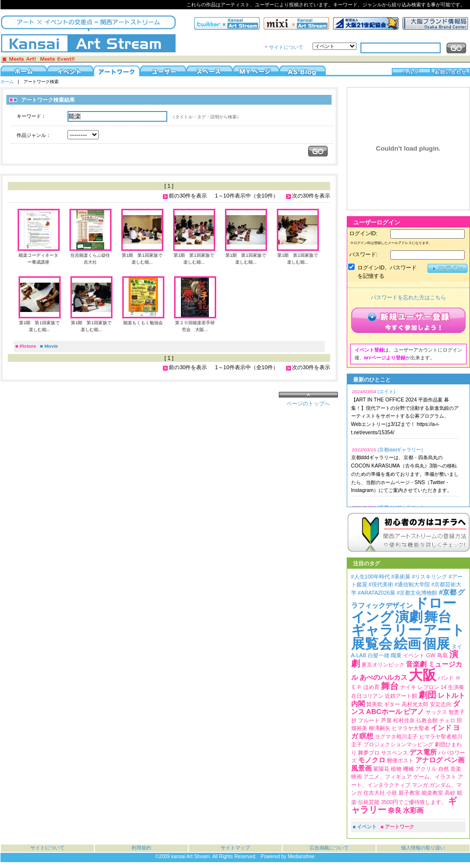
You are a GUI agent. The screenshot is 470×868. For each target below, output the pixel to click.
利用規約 (141, 848)
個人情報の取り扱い (423, 848)
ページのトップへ (308, 403)
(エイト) (387, 391)
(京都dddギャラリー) (400, 450)
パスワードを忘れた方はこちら (408, 297)
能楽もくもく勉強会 (143, 323)
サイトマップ (235, 848)
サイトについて (286, 47)
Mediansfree (301, 857)
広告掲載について (329, 848)
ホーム (7, 82)
